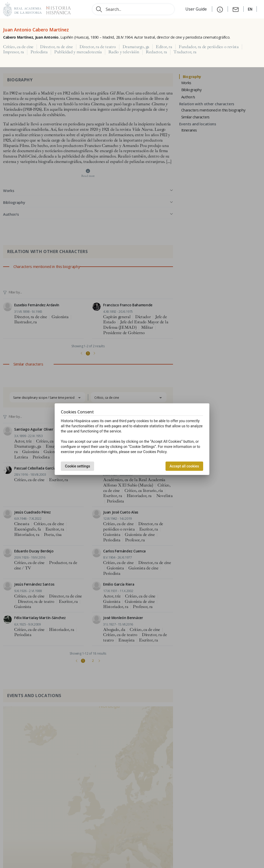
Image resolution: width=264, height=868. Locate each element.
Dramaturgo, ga (136, 47)
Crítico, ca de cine (18, 47)
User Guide (197, 9)
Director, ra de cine (56, 47)
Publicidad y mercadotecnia (78, 52)
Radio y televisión (124, 52)
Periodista (39, 52)
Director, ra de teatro (98, 47)
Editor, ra (164, 47)
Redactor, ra (156, 52)
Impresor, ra (14, 52)
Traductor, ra (185, 52)
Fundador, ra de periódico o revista (209, 47)
